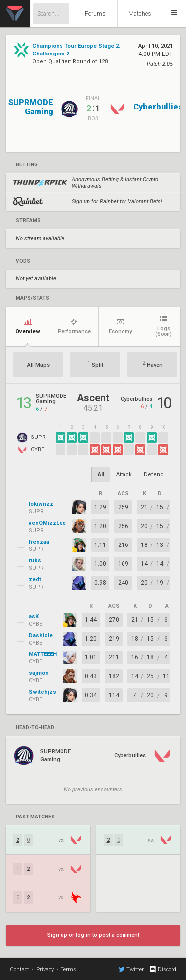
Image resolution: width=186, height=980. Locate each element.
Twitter (131, 969)
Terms (68, 969)
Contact (20, 969)
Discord (162, 969)
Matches (140, 14)
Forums (95, 14)
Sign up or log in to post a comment (93, 935)
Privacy (45, 969)
